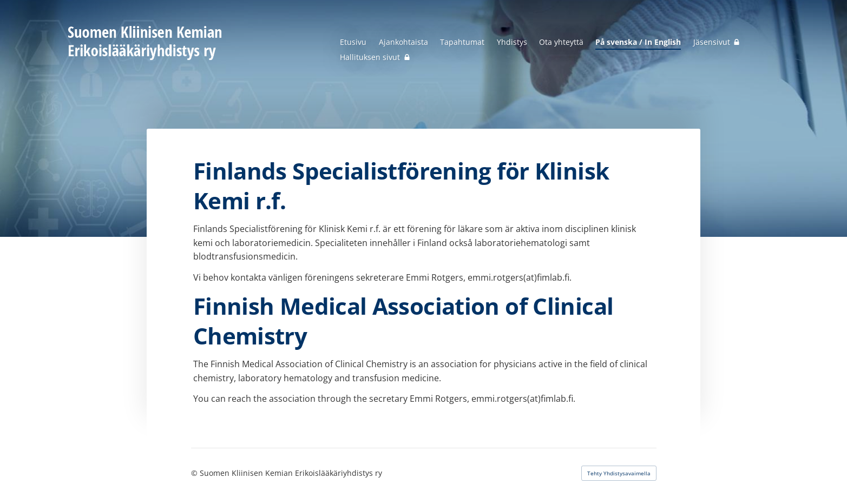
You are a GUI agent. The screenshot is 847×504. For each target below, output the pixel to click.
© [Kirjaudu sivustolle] (195, 473)
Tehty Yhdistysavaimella (619, 473)
